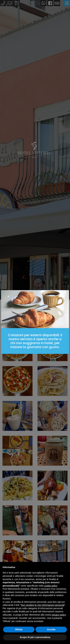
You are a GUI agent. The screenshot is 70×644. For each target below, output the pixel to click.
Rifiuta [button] (19, 629)
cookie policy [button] (51, 586)
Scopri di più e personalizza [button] (35, 637)
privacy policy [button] (59, 615)
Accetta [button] (51, 629)
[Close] (8, 296)
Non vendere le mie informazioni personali (43, 605)
